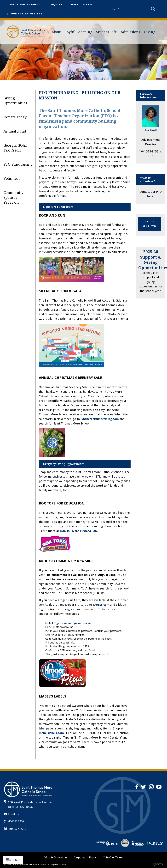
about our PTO (150, 224)
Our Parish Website (27, 14)
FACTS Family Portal (26, 5)
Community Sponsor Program (14, 197)
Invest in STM (81, 5)
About (57, 32)
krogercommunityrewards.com (72, 623)
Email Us (11, 814)
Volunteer (12, 179)
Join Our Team (113, 858)
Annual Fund (15, 131)
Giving (150, 32)
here (150, 196)
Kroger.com (101, 605)
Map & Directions (56, 858)
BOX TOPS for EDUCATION (79, 531)
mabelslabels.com (51, 733)
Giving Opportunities (15, 101)
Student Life (106, 32)
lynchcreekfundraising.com (100, 419)
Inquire (56, 5)
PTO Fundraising (18, 164)
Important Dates (85, 858)
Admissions (130, 32)
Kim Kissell (151, 130)
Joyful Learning (79, 32)
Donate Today (15, 117)
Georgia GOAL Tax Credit (15, 148)
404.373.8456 (14, 821)
